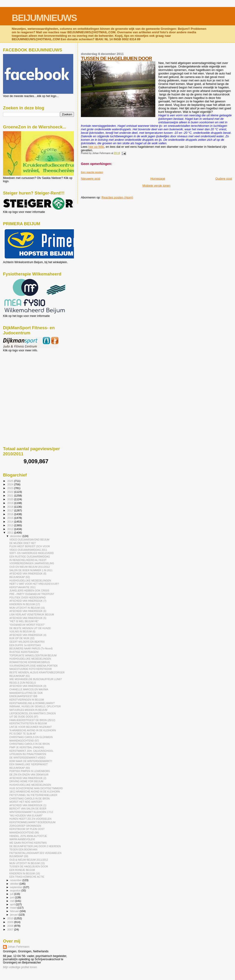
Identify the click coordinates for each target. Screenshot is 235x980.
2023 (11, 488)
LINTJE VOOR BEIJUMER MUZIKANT (31, 727)
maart (14, 908)
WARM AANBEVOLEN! (22, 839)
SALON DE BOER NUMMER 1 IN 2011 (31, 570)
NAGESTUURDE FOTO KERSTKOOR (31, 669)
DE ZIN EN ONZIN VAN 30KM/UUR (29, 775)
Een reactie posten (92, 172)
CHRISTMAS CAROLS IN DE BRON (29, 744)
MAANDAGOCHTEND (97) (24, 741)
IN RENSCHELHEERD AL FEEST (28, 560)
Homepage (158, 179)
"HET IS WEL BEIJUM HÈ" (24, 621)
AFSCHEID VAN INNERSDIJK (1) (28, 805)
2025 (11, 481)
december (16, 536)
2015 (11, 518)
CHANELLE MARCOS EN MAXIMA (29, 689)
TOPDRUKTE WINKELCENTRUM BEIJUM (33, 655)
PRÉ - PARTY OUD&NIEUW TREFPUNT (32, 594)
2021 (11, 495)
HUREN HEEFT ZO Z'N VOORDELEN (30, 819)
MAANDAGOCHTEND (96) (24, 832)
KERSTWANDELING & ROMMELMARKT (32, 703)
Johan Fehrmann (18, 947)
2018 (11, 507)
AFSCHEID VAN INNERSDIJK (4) (28, 635)
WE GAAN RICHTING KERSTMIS (28, 843)
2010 (11, 918)
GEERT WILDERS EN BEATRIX (27, 642)
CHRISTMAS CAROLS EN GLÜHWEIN (31, 737)
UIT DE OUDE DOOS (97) (24, 717)
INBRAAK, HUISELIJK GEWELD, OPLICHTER (35, 706)
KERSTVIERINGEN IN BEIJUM (27, 700)
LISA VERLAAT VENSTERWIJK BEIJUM (32, 614)
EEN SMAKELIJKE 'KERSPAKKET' (29, 764)
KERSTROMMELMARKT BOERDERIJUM (32, 822)
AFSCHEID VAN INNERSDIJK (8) (28, 574)
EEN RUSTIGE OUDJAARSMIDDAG (30, 557)
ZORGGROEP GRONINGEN (25, 826)
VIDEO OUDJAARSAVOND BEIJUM (29, 540)
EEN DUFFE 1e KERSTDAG (25, 645)
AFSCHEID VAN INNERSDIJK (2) (28, 778)
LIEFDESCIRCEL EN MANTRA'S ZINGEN (33, 713)
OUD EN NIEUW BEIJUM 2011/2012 (30, 567)
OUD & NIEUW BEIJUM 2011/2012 (29, 860)
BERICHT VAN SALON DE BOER (28, 809)
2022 (11, 492)
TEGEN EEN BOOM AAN (23, 849)
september (17, 887)
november (16, 880)
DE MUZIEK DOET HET (23, 543)
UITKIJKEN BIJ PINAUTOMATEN (28, 754)
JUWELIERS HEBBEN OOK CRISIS (29, 591)
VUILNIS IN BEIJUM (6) (22, 631)
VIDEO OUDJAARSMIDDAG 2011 (28, 550)
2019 (11, 503)
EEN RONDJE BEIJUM (22, 870)
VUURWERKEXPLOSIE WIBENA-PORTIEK (33, 666)
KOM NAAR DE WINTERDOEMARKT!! (31, 761)
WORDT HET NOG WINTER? (26, 802)
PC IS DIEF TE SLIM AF (23, 734)
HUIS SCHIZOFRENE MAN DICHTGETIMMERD (36, 788)
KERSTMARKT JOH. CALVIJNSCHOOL (31, 751)
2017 (11, 510)
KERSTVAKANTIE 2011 (22, 587)
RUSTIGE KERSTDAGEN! (24, 652)
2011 (11, 532)
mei (13, 901)
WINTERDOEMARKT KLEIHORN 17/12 (31, 812)
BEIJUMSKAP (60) (20, 768)
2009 (11, 922)
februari (15, 911)
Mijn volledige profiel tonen (20, 967)
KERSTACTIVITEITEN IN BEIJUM (28, 723)
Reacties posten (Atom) (117, 197)
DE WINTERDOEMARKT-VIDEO (27, 758)
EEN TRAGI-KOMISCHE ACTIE (27, 877)
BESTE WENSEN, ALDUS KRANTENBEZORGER (37, 672)
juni (13, 897)
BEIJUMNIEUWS (44, 18)
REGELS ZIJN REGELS (23, 683)
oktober (15, 884)
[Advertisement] (24, 377)
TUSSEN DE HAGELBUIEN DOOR (116, 58)
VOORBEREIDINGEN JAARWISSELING (32, 563)
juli (12, 894)
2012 (11, 529)
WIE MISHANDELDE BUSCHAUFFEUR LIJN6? (36, 679)
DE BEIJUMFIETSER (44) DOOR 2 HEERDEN (35, 846)
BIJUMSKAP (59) (19, 856)
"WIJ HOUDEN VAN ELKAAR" (26, 816)
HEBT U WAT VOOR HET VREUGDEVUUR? (34, 584)
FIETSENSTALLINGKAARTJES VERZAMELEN (35, 853)
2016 (11, 514)
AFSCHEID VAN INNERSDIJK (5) (28, 618)
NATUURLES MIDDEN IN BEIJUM (28, 710)
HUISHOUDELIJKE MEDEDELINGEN (30, 581)
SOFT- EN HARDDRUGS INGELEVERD (31, 553)
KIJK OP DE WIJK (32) (22, 638)
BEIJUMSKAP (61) (20, 676)
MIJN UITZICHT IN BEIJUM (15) (27, 608)
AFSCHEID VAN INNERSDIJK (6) (28, 611)
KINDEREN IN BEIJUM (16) (25, 873)
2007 (11, 929)
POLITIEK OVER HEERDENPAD (27, 597)
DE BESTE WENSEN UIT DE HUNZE (30, 628)
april (13, 904)
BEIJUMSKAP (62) (20, 577)
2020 (11, 499)
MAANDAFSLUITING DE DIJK (26, 693)
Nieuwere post (91, 179)
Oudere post (224, 179)
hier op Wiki (96, 147)
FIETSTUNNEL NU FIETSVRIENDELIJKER (33, 795)
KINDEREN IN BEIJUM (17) (25, 604)
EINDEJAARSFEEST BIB (23, 696)
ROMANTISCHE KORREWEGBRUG (30, 662)
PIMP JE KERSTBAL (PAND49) (27, 747)
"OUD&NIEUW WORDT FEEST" (27, 625)
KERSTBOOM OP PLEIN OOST (27, 829)
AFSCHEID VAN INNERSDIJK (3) (28, 686)
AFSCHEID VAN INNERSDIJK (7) (28, 601)
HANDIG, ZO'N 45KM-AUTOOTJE (28, 836)
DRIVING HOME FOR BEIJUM (26, 781)
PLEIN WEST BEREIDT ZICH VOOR (30, 546)
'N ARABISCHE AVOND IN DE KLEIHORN (33, 730)
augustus (16, 890)
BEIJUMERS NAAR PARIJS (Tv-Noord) (31, 648)
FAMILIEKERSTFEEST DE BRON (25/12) (32, 720)
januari (15, 915)
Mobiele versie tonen (156, 186)
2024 (11, 484)
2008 (11, 926)
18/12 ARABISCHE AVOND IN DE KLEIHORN (35, 792)
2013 (11, 525)
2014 (11, 522)
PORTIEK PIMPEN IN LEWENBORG (30, 771)
